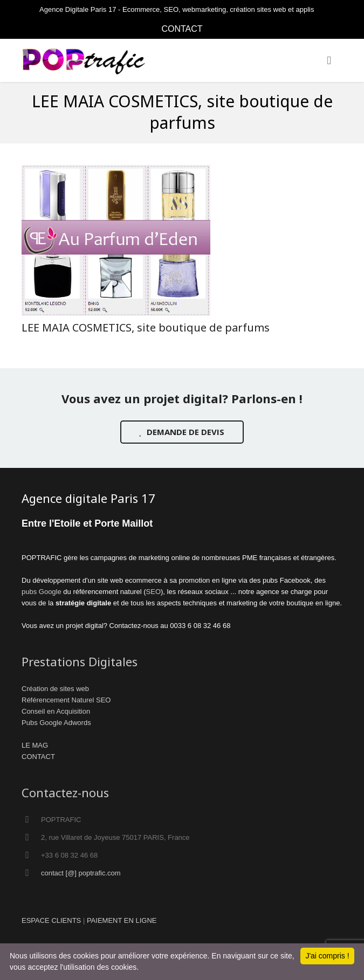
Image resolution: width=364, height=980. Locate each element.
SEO (153, 592)
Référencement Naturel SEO (66, 700)
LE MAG (35, 745)
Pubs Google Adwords (56, 723)
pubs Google (42, 592)
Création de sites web (55, 689)
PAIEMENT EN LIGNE (122, 920)
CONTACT (182, 29)
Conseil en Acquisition (56, 711)
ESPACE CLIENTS (51, 920)
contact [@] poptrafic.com (81, 873)
